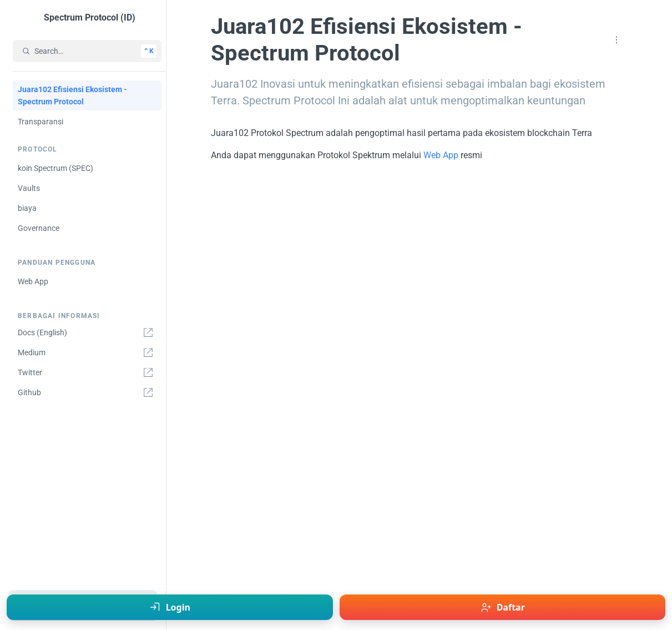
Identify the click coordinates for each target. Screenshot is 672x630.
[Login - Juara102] (170, 607)
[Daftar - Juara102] (503, 607)
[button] (617, 40)
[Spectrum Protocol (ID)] (85, 18)
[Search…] (87, 51)
